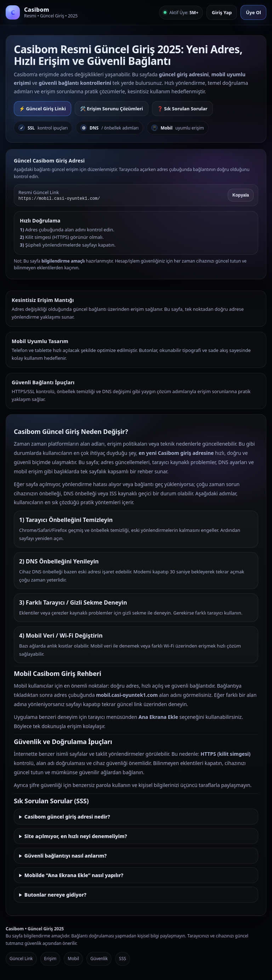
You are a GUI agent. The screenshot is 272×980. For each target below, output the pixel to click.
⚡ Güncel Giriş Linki (42, 109)
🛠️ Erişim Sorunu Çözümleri (112, 109)
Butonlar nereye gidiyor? (55, 895)
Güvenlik (99, 959)
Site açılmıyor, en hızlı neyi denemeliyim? (76, 836)
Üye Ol (253, 12)
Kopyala (241, 195)
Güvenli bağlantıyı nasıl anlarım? (66, 856)
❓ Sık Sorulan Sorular (182, 109)
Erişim (50, 959)
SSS (123, 959)
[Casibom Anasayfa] (42, 12)
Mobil (73, 959)
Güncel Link (21, 959)
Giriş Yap (222, 12)
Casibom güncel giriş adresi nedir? (67, 817)
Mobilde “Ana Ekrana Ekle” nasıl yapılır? (74, 875)
